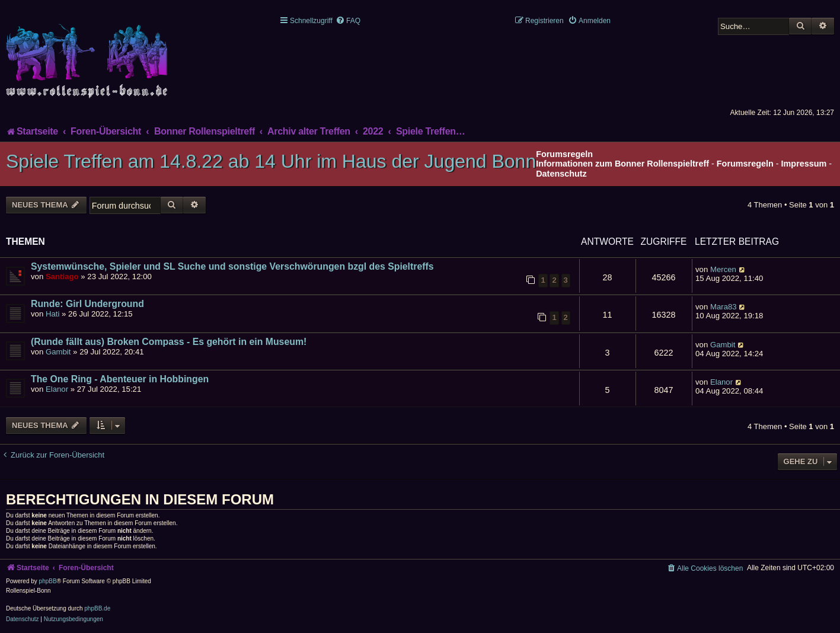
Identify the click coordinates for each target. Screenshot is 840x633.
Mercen (723, 269)
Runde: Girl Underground (87, 304)
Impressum (804, 164)
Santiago (62, 276)
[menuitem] (348, 21)
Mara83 (724, 307)
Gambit (58, 352)
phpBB (48, 581)
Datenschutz (561, 174)
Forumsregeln (745, 164)
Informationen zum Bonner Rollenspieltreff (622, 164)
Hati (52, 314)
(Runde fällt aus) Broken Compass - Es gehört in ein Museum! (169, 342)
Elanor (57, 389)
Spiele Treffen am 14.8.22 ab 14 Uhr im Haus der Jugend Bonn (271, 161)
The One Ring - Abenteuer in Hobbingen (120, 379)
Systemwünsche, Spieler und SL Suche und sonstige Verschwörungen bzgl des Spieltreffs (232, 266)
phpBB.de (97, 608)
